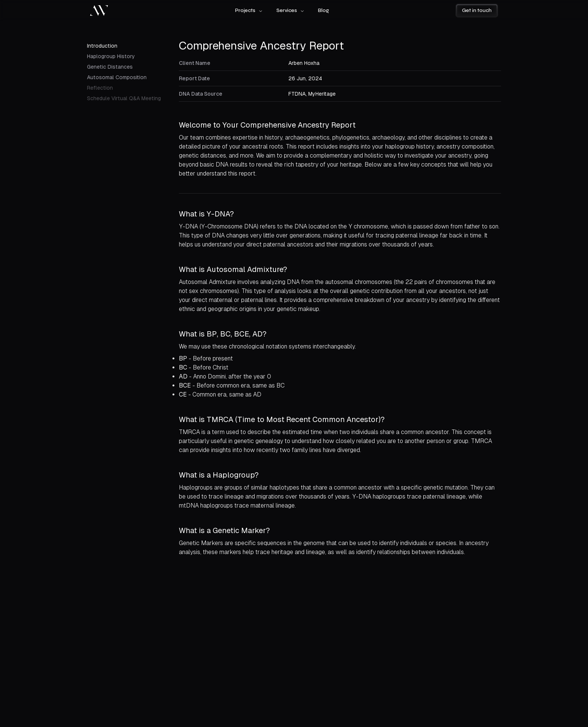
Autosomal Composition (117, 77)
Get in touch (477, 10)
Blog (323, 10)
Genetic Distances (110, 67)
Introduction (102, 46)
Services (290, 10)
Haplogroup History (111, 56)
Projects (249, 10)
